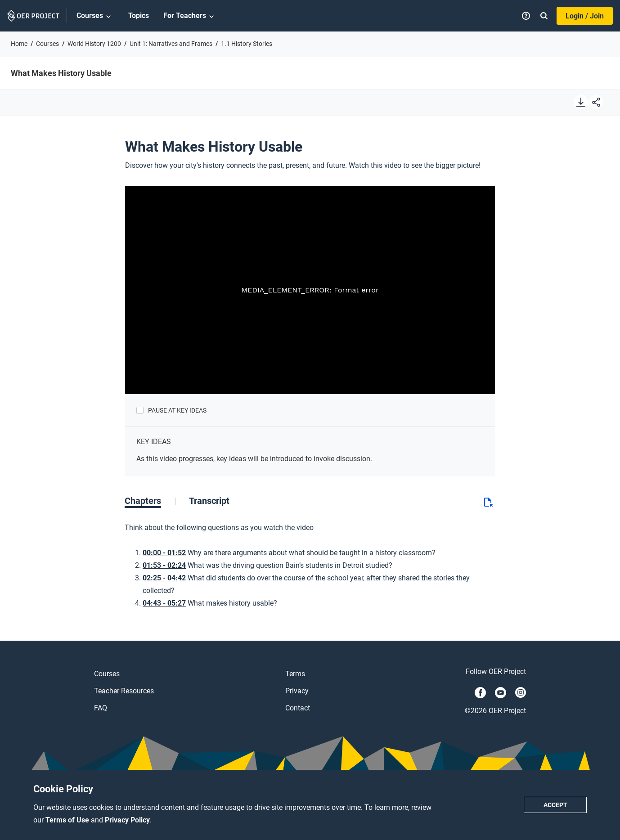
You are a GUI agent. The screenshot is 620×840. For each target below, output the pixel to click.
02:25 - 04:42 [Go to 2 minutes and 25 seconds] (164, 578)
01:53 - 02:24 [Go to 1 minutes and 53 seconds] (164, 565)
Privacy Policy (127, 820)
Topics (139, 16)
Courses (95, 16)
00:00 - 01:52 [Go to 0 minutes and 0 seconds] (164, 553)
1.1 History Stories (247, 44)
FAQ (101, 708)
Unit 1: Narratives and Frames (171, 44)
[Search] (544, 16)
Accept (555, 805)
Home (19, 44)
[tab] (151, 501)
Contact (298, 708)
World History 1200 (94, 44)
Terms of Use (68, 820)
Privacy (297, 691)
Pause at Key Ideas (177, 410)
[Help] (526, 16)
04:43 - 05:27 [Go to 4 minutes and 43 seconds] (164, 603)
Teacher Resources (124, 691)
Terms (295, 674)
